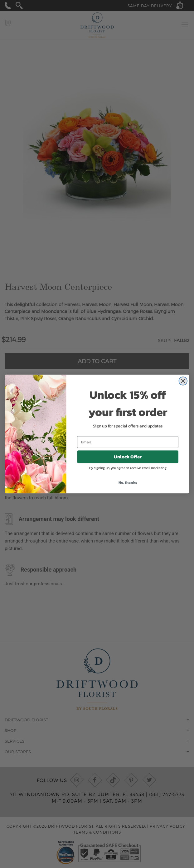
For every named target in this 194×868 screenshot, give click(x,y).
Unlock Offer (128, 461)
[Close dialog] (183, 386)
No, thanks (128, 487)
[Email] (128, 447)
